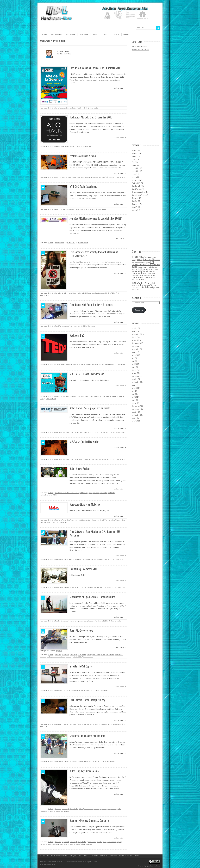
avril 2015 (135, 364)
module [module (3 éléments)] (147, 271)
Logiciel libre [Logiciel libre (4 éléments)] (150, 269)
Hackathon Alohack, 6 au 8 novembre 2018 (91, 117)
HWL (105, 520)
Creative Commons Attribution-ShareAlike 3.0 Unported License (78, 862)
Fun (61, 209)
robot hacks (98, 459)
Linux (134, 174)
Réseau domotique (139, 192)
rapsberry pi (96, 724)
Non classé (62, 108)
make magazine (84, 432)
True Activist (88, 762)
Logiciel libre (87, 293)
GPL (92, 559)
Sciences (69, 108)
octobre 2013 (137, 412)
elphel (85, 724)
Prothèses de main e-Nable (83, 156)
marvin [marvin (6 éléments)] (142, 271)
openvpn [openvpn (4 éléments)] (147, 277)
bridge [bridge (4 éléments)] (141, 263)
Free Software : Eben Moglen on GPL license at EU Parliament (95, 533)
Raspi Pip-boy (59, 326)
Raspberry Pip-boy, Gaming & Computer (90, 820)
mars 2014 (136, 400)
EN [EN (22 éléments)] (152, 262)
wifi (83, 209)
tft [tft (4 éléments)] (139, 285)
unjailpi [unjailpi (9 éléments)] (152, 287)
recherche (95, 364)
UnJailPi (135, 207)
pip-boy (74, 326)
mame (117, 655)
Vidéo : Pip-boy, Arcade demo (84, 771)
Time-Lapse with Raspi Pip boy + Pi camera (91, 305)
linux (113, 655)
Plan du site (45, 856)
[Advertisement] (142, 99)
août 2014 (136, 385)
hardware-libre (98, 520)
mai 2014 (135, 394)
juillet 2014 (136, 388)
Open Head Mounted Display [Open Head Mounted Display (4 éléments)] (143, 274)
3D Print (58, 177)
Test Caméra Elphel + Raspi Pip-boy (87, 700)
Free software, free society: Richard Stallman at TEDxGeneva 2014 (94, 254)
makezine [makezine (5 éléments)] (135, 271)
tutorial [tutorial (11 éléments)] (136, 287)
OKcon (81, 587)
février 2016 (136, 337)
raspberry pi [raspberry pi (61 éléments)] (141, 282)
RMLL (102, 587)
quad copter (84, 690)
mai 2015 (135, 361)
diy (74, 177)
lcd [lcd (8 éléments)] (139, 269)
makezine (108, 396)
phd (91, 364)
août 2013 (136, 418)
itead (107, 655)
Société (74, 108)
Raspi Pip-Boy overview (81, 630)
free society (71, 293)
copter (74, 690)
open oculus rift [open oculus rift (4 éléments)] (149, 275)
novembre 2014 (137, 376)
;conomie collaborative (74, 364)
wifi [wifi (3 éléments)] (138, 289)
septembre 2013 (138, 415)
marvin (114, 396)
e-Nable (78, 177)
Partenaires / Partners (140, 47)
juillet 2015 (136, 355)
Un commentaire (83, 243)
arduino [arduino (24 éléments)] (137, 257)
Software (84, 35)
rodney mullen (79, 621)
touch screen (64, 844)
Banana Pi (135, 156)
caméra (80, 724)
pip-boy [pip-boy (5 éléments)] (154, 277)
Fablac (126, 35)
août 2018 (136, 331)
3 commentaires (110, 762)
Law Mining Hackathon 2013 (84, 569)
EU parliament (77, 559)
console (103, 655)
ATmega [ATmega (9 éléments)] (146, 257)
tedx (103, 293)
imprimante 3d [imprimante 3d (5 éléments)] (149, 267)
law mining (76, 587)
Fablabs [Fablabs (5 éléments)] (135, 265)
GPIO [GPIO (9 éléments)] (158, 265)
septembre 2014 (138, 382)
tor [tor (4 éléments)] (155, 285)
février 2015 (136, 370)
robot (93, 459)
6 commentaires (88, 657)
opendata (97, 587)
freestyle (71, 621)
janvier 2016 (136, 340)
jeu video (96, 809)
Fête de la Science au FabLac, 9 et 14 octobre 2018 (95, 68)
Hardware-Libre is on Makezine (85, 504)
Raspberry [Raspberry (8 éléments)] (142, 279)
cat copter (69, 690)
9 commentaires (51, 399)
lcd (110, 655)
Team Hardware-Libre (59, 856)
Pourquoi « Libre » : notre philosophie (83, 856)
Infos (44, 35)
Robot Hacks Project (92, 396)
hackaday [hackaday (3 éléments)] (140, 267)
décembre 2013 (137, 406)
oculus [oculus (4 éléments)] (152, 271)
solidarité (81, 762)
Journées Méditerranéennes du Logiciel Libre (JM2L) (96, 218)
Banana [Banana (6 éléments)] (140, 260)
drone (78, 690)
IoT (80, 209)
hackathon (68, 587)
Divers (57, 209)
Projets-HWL (57, 35)
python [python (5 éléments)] (134, 279)
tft (120, 809)
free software (79, 293)
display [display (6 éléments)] (147, 262)
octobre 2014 (137, 379)
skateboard (91, 621)
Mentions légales (125, 856)
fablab (82, 177)
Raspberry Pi (82, 396)
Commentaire (94, 108)
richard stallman (96, 293)
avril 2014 (135, 397)
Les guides (136, 168)
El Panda (63, 41)
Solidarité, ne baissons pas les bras (87, 736)
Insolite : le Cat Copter (81, 666)
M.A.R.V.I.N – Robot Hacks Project (87, 374)
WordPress (157, 866)
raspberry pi (67, 657)
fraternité (68, 762)
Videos (105, 35)
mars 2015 (136, 367)
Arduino (58, 396)
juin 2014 (135, 391)
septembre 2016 (138, 334)
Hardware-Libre (50, 865)
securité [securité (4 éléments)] (135, 285)
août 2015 (136, 352)
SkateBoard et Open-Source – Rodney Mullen (92, 597)
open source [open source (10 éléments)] (138, 277)
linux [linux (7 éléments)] (143, 269)
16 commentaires (86, 844)
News (95, 35)
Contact (115, 35)
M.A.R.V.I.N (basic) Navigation (84, 442)
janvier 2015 (136, 373)
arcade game (96, 655)
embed (77, 209)
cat (65, 690)
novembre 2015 (137, 346)
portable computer (57, 657)
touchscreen (44, 811)
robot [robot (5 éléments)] (153, 283)
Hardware (71, 35)
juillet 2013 (136, 421)
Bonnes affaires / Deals (140, 50)
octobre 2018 (137, 328)
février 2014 (136, 403)
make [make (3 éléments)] (156, 269)
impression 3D (93, 177)
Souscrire (139, 310)
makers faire (114, 520)
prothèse (101, 177)
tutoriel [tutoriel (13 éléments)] (144, 287)
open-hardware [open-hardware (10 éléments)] (139, 273)
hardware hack (89, 809)
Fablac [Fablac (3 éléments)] (140, 265)
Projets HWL (74, 396)
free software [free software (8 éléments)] (149, 265)
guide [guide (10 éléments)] (135, 267)
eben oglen (69, 559)
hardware (75, 762)
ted (100, 364)
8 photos (59, 651)
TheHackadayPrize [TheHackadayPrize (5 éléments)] (147, 285)
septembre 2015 (138, 349)
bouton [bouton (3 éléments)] (137, 263)
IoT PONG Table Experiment (83, 186)
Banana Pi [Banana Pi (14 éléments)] (148, 259)
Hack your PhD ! (77, 335)
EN (66, 293)
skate (86, 621)
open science (85, 364)
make (103, 396)
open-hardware (89, 587)
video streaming (105, 724)
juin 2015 (135, 358)
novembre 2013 (137, 409)
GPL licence (97, 559)
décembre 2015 (137, 343)
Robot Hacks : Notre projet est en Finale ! (90, 408)
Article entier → (120, 88)
